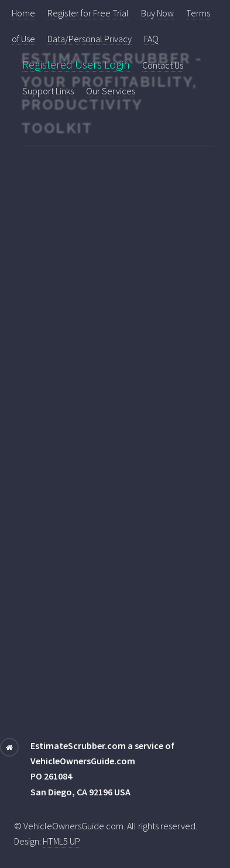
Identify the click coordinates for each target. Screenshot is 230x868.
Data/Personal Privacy (90, 39)
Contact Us (163, 65)
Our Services (111, 91)
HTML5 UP (61, 841)
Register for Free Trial (88, 13)
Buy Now (157, 13)
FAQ (151, 39)
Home (23, 13)
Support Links (48, 91)
